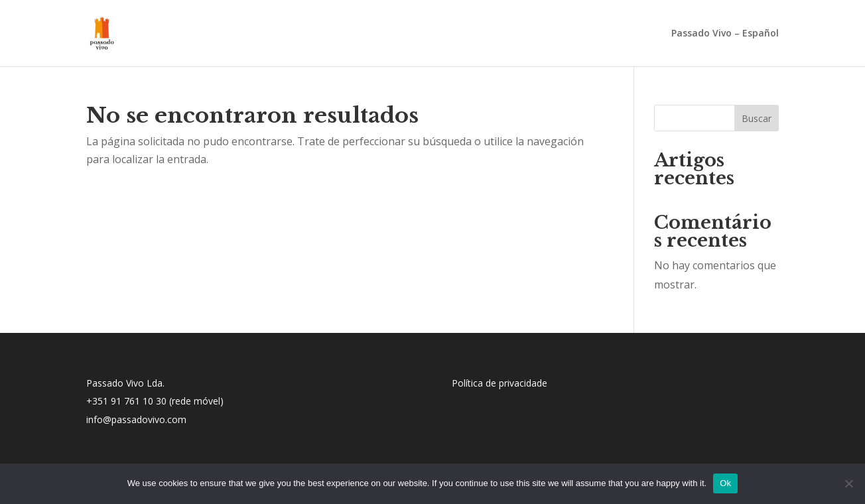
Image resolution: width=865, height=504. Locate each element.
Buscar (757, 118)
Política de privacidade (499, 383)
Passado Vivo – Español (725, 34)
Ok (725, 483)
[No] (848, 483)
